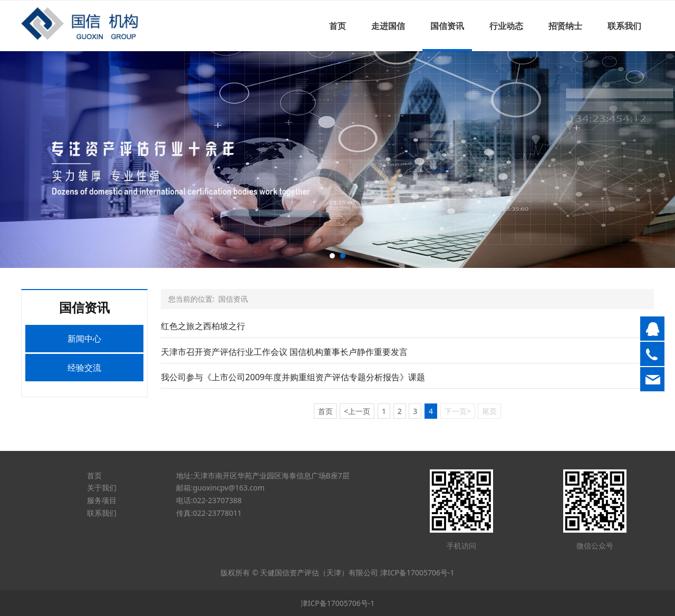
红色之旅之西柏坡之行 (203, 326)
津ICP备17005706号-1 (417, 572)
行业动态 (506, 26)
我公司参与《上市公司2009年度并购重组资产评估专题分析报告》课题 (293, 377)
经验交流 (84, 368)
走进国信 (388, 26)
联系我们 (624, 26)
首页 (337, 26)
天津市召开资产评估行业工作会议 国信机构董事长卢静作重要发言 (284, 352)
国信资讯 (447, 26)
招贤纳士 (565, 26)
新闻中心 (84, 339)
